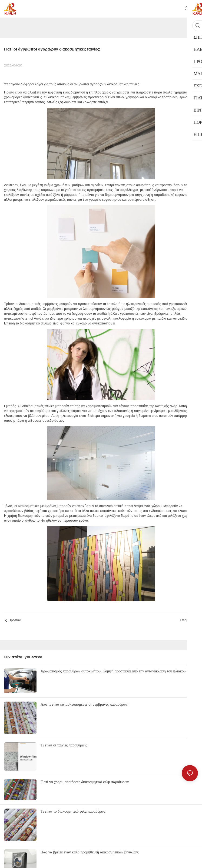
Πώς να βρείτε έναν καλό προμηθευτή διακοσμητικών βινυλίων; (90, 852)
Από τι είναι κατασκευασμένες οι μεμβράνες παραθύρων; (84, 704)
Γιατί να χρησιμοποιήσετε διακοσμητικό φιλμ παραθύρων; (85, 782)
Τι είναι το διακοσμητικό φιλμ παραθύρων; (73, 811)
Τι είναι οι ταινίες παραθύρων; (64, 745)
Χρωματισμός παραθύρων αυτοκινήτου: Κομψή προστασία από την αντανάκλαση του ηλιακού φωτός (118, 671)
